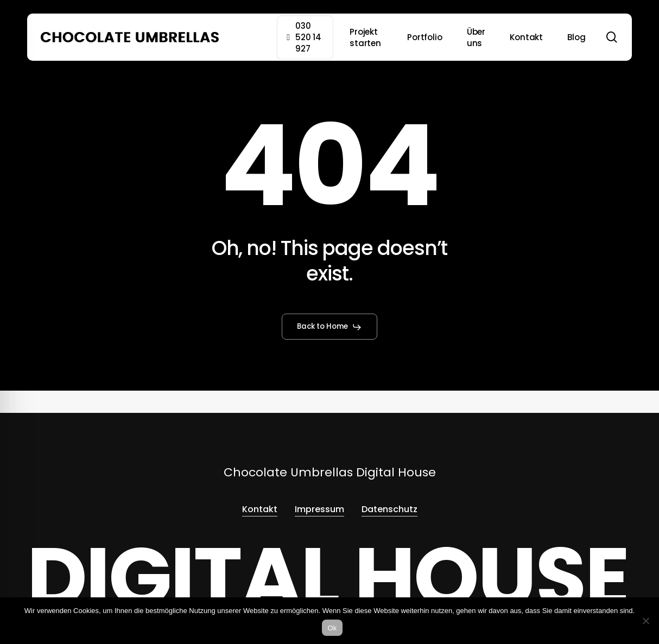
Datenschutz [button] (389, 509)
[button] (330, 327)
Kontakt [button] (260, 509)
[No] (645, 621)
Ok (332, 628)
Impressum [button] (319, 509)
